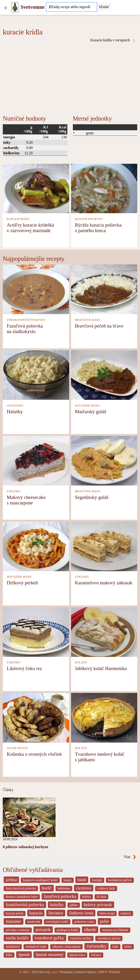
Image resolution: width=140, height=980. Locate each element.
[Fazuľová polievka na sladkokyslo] (36, 289)
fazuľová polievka (60, 896)
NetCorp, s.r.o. (48, 972)
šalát (115, 947)
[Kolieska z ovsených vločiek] (36, 717)
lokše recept (107, 913)
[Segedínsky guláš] (104, 460)
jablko (74, 905)
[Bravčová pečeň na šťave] (104, 289)
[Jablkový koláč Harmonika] (104, 632)
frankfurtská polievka (25, 905)
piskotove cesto (84, 922)
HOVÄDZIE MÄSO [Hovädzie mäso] (87, 406)
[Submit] (104, 7)
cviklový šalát (106, 888)
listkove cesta (81, 913)
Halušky (15, 411)
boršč (47, 888)
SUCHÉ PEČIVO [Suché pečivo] (17, 748)
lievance (56, 913)
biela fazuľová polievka (21, 888)
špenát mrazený (50, 954)
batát (82, 880)
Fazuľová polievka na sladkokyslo (25, 329)
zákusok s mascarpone (67, 947)
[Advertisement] (70, 77)
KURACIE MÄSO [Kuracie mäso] (18, 219)
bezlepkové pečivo (120, 880)
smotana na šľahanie (115, 930)
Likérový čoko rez (24, 668)
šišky (9, 955)
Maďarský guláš (91, 411)
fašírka (86, 897)
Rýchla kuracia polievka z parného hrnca (98, 228)
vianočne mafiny (81, 938)
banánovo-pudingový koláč (40, 880)
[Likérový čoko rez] (36, 632)
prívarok (43, 930)
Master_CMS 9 (97, 972)
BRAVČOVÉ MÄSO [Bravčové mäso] (88, 320)
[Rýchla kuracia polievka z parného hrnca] (104, 188)
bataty (68, 880)
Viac (130, 857)
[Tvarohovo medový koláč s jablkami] (104, 717)
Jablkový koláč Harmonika (101, 668)
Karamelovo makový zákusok (104, 583)
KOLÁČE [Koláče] (81, 662)
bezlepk (97, 880)
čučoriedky (96, 946)
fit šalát (101, 897)
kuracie (36, 913)
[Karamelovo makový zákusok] (104, 546)
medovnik (34, 922)
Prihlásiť (115, 972)
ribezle (90, 930)
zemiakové (13, 947)
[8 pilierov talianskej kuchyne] (29, 817)
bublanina (64, 888)
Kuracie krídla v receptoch (113, 40)
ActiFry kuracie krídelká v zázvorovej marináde (30, 228)
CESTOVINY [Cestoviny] (15, 406)
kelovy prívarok (98, 905)
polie (104, 921)
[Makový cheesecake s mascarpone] (36, 460)
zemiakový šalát (36, 947)
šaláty (128, 947)
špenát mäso (77, 955)
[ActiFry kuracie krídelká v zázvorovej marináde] (36, 188)
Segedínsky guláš (92, 497)
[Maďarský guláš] (104, 375)
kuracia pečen (15, 913)
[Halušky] (36, 375)
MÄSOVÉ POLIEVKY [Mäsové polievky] (89, 219)
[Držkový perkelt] (36, 546)
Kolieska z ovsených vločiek (34, 754)
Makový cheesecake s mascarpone (26, 500)
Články (8, 790)
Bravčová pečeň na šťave (99, 326)
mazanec (14, 921)
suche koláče (17, 938)
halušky (57, 905)
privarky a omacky (18, 930)
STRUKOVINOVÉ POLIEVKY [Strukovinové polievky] (26, 320)
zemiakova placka (109, 938)
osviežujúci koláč (57, 922)
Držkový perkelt (22, 583)
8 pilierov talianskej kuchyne (26, 847)
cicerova (84, 888)
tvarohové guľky (50, 938)
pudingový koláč (67, 930)
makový (126, 913)
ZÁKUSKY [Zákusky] (14, 491)
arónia (11, 880)
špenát (24, 954)
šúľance (96, 955)
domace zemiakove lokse (22, 897)
